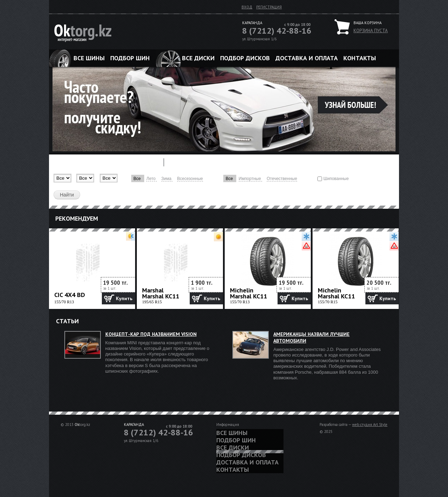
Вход (247, 7)
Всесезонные (190, 179)
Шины (63, 162)
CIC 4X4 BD (70, 295)
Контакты (360, 58)
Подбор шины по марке (116, 162)
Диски (184, 162)
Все (138, 179)
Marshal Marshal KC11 (161, 293)
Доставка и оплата (307, 58)
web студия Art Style (370, 424)
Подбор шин (130, 58)
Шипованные (336, 179)
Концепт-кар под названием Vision (151, 334)
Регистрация (269, 7)
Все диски (198, 58)
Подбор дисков (245, 58)
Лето (152, 179)
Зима (167, 179)
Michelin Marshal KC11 (248, 293)
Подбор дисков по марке (240, 162)
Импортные (250, 179)
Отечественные (282, 179)
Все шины (89, 58)
